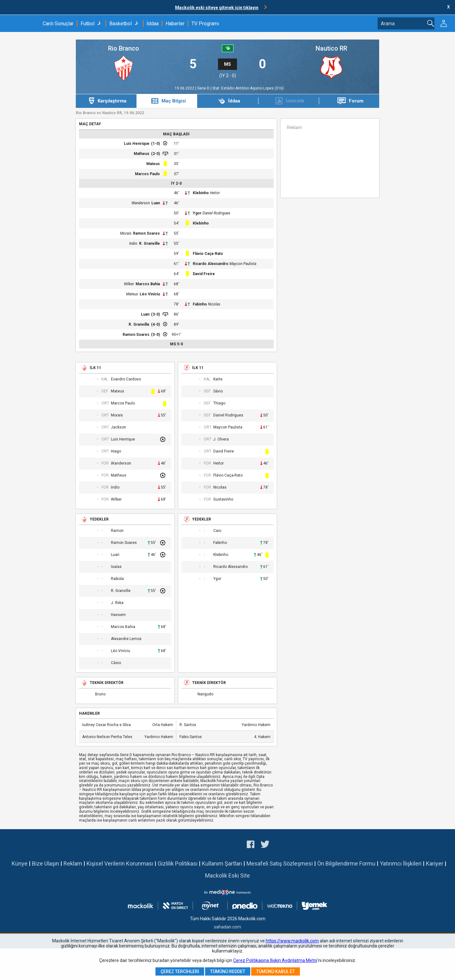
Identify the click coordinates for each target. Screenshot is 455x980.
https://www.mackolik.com (292, 941)
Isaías (116, 567)
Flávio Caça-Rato (208, 254)
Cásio (116, 663)
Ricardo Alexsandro (211, 264)
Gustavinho (223, 499)
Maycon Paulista (243, 264)
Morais (126, 233)
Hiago (116, 451)
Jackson (118, 427)
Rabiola (117, 579)
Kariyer (435, 863)
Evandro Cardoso (126, 379)
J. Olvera (221, 439)
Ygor (197, 213)
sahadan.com (227, 927)
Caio (217, 531)
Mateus (153, 164)
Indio (133, 243)
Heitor (215, 193)
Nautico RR (331, 49)
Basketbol (121, 24)
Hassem (118, 615)
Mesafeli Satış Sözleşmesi (280, 863)
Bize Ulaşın (45, 863)
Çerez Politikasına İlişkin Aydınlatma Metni (275, 960)
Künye (20, 863)
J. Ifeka (117, 603)
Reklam (73, 863)
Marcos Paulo (147, 174)
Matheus (142, 154)
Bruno (100, 694)
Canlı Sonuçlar (58, 24)
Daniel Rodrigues (216, 213)
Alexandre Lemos (126, 639)
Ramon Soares (146, 233)
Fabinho (200, 304)
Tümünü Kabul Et (276, 971)
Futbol (88, 24)
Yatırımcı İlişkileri (401, 863)
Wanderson (141, 203)
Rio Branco (124, 49)
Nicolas (214, 304)
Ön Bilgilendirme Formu (346, 863)
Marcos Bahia (148, 284)
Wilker (129, 284)
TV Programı (205, 24)
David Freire (204, 274)
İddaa (153, 24)
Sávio (218, 391)
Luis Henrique (137, 144)
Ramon (117, 531)
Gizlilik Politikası (178, 863)
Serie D (204, 88)
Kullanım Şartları (222, 863)
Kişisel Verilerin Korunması (120, 863)
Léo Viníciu (150, 294)
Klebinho (201, 193)
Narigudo (205, 694)
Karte (218, 379)
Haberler (175, 24)
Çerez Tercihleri (180, 971)
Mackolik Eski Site (227, 875)
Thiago (219, 403)
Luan (156, 203)
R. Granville (149, 243)
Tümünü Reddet (228, 971)
